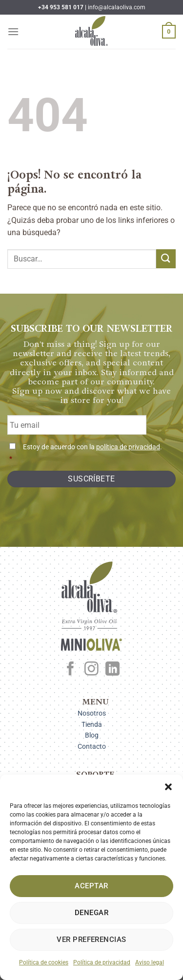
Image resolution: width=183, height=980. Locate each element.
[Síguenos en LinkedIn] (112, 670)
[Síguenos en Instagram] (91, 670)
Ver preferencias (91, 940)
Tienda (92, 724)
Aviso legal (150, 962)
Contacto (92, 746)
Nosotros (92, 713)
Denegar (91, 913)
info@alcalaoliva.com (117, 7)
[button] (168, 787)
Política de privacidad (102, 962)
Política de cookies (44, 962)
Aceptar (91, 886)
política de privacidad (128, 447)
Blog (92, 735)
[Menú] (13, 31)
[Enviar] (166, 259)
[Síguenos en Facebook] (71, 670)
